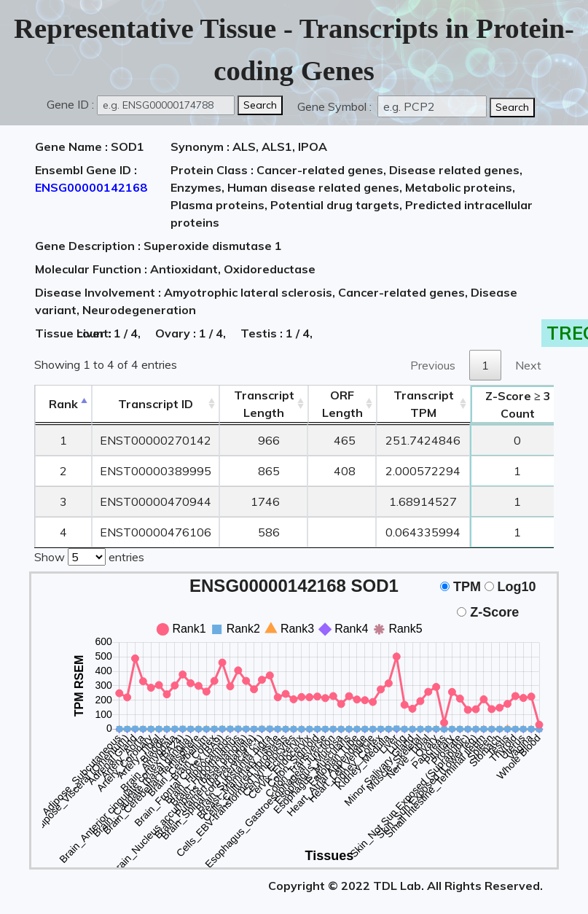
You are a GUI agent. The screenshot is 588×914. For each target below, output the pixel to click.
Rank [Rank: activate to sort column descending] (63, 404)
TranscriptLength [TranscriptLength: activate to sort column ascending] (264, 404)
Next (528, 365)
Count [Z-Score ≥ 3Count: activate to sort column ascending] (518, 405)
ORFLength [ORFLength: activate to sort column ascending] (342, 404)
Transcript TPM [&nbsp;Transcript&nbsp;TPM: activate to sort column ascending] (424, 404)
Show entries (89, 555)
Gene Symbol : (336, 106)
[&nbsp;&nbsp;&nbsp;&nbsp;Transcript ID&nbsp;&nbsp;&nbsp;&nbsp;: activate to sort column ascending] (156, 404)
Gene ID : (70, 104)
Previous (433, 365)
